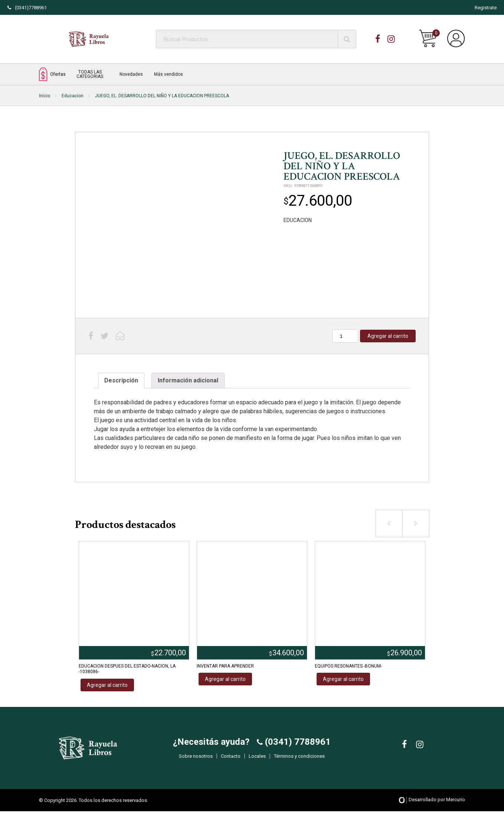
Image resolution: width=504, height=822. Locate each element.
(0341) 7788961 (297, 747)
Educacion (73, 96)
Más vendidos (168, 74)
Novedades (131, 74)
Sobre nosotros (196, 762)
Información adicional (188, 380)
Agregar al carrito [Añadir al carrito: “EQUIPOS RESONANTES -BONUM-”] (343, 679)
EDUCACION (298, 220)
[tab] (121, 381)
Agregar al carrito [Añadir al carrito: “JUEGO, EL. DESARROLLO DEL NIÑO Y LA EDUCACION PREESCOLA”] (388, 336)
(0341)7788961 (27, 8)
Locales (257, 762)
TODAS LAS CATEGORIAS (90, 74)
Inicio (45, 96)
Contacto (231, 762)
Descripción (121, 380)
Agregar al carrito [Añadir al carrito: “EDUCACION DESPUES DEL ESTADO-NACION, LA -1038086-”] (107, 685)
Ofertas (52, 74)
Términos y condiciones (299, 762)
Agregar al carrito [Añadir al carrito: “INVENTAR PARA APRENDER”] (225, 679)
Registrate (486, 8)
